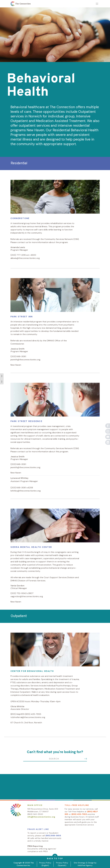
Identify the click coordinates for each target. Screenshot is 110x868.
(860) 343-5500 (35, 814)
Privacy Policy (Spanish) (62, 864)
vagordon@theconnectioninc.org (27, 596)
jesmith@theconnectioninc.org (25, 360)
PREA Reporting (35, 846)
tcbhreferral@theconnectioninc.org (28, 717)
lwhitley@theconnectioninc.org (26, 491)
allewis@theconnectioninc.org (25, 258)
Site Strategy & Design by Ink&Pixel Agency (85, 864)
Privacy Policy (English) (45, 864)
